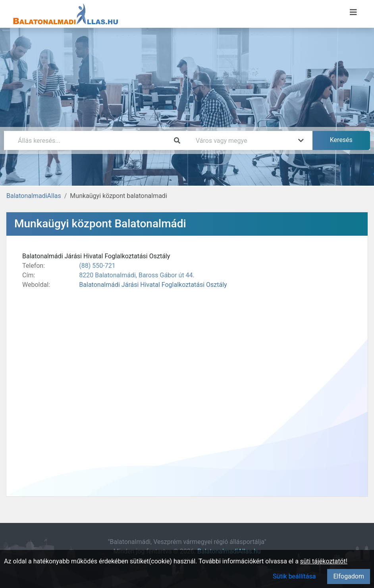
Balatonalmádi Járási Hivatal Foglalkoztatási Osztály (153, 285)
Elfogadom (349, 576)
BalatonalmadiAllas (34, 196)
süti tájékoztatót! (324, 561)
